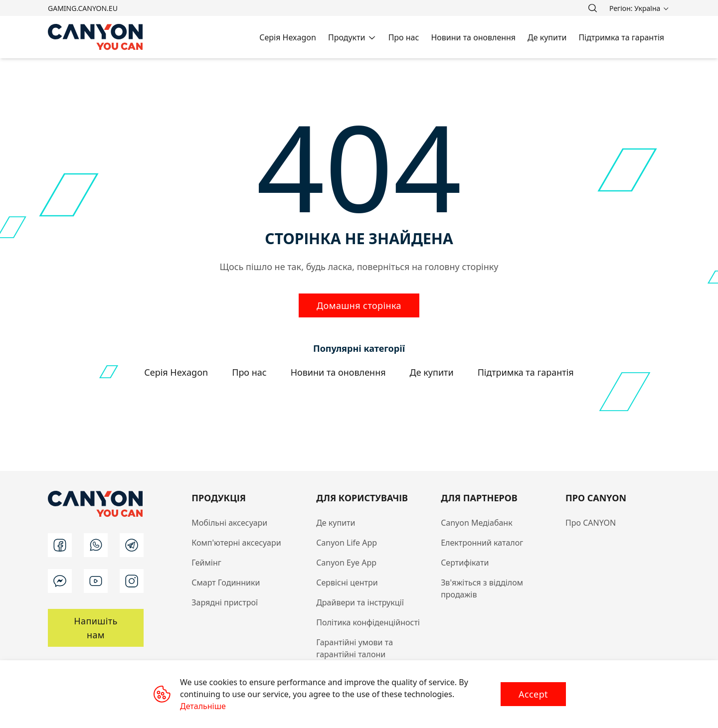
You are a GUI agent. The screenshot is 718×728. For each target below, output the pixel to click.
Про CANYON (591, 523)
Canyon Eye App (346, 563)
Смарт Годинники (226, 582)
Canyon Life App (347, 543)
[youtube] (96, 581)
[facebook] (60, 545)
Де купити (336, 523)
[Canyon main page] (96, 37)
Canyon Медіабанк (477, 523)
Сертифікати (465, 563)
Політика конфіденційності (368, 622)
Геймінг (206, 563)
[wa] (96, 545)
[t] (132, 545)
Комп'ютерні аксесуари (236, 543)
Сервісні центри (347, 582)
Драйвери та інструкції (360, 602)
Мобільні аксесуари (229, 523)
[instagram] (132, 581)
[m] (60, 581)
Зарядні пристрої (225, 602)
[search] (592, 8)
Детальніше (203, 706)
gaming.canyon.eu (83, 8)
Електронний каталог (482, 543)
